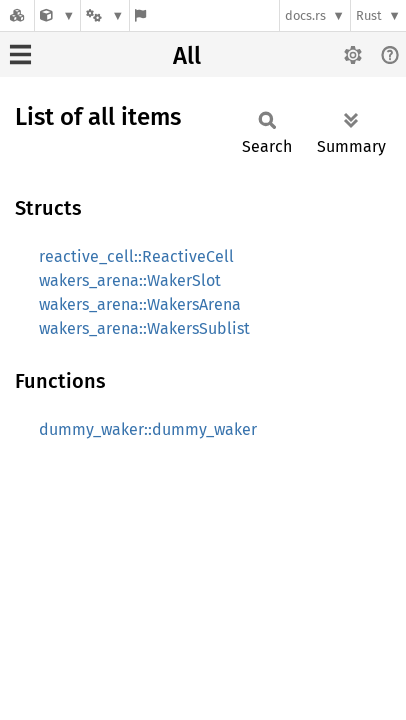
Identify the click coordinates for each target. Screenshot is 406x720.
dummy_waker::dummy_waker (148, 429)
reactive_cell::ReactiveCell (136, 256)
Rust (369, 15)
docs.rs (305, 15)
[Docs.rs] (17, 15)
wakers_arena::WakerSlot (130, 280)
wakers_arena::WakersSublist (144, 328)
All (187, 56)
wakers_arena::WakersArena (140, 304)
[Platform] (105, 15)
